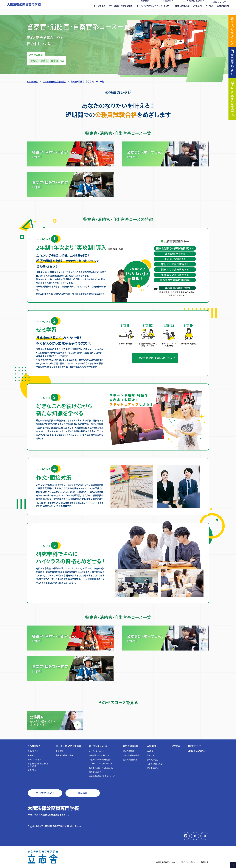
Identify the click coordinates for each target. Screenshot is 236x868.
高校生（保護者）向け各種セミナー (102, 768)
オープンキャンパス (98, 746)
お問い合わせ (223, 10)
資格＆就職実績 (182, 10)
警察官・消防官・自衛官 (65, 755)
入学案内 (197, 10)
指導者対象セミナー (97, 772)
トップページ (32, 82)
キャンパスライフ (34, 760)
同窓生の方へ (168, 5)
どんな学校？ (99, 10)
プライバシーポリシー (188, 862)
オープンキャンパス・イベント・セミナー (154, 10)
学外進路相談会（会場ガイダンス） (102, 776)
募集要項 (151, 755)
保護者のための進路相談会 (100, 760)
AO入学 (150, 751)
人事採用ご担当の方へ (196, 5)
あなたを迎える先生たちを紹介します (38, 765)
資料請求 (83, 793)
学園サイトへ (219, 2)
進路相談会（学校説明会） (99, 755)
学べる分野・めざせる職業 (121, 10)
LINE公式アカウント (198, 751)
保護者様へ (145, 5)
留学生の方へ (152, 768)
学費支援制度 (152, 760)
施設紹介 (31, 755)
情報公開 (205, 862)
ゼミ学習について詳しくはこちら (155, 358)
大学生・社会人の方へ (155, 764)
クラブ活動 (32, 770)
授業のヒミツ (33, 751)
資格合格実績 (128, 751)
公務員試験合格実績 (131, 755)
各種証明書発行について (166, 862)
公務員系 (59, 751)
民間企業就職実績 (130, 760)
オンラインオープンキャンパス (100, 764)
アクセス (209, 10)
